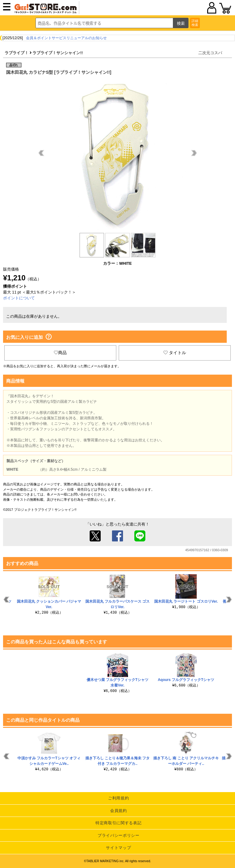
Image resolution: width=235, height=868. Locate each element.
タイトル (175, 353)
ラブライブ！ (17, 53)
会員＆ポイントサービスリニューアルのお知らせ (66, 38)
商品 (60, 353)
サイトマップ (118, 848)
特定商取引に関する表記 (118, 823)
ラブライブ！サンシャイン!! (58, 53)
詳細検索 (195, 23)
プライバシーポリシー (119, 835)
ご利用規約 (118, 798)
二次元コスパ (210, 53)
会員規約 (119, 811)
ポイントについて (19, 298)
